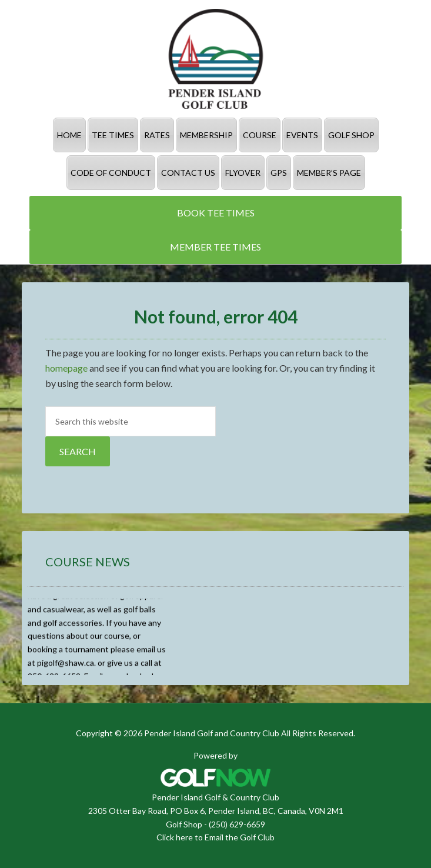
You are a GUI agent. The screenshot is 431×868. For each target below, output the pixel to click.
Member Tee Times (215, 247)
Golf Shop (184, 824)
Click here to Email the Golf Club (215, 837)
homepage (66, 368)
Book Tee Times (216, 213)
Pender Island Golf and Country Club (215, 59)
